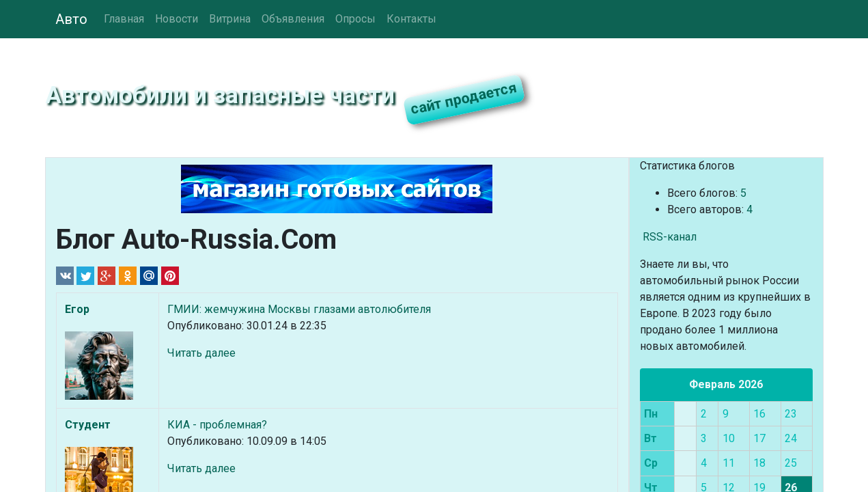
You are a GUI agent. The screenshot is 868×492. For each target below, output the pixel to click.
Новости (177, 19)
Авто (71, 19)
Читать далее (201, 353)
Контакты (411, 19)
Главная (124, 19)
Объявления (293, 19)
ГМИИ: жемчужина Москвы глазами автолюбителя (299, 309)
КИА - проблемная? (217, 425)
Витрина (230, 19)
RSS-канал (668, 237)
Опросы (355, 19)
